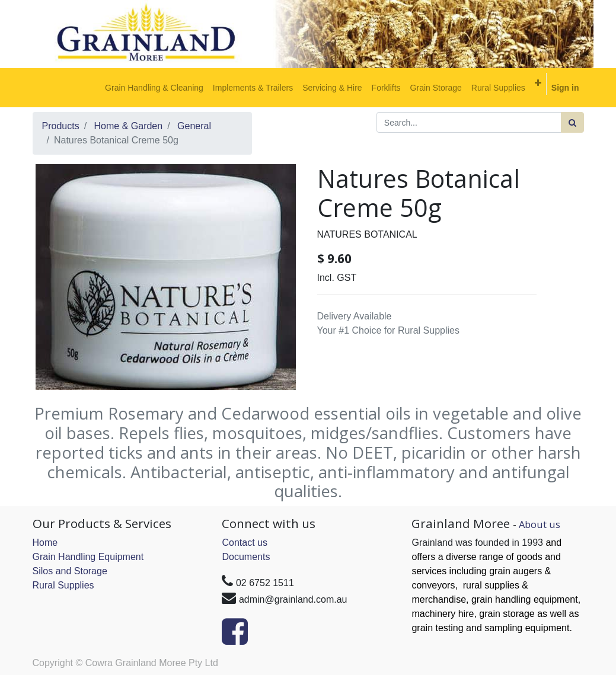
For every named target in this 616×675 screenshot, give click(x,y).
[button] (538, 83)
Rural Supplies (63, 585)
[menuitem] (154, 88)
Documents (246, 557)
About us (540, 524)
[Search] (572, 122)
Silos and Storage (70, 571)
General (194, 126)
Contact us (244, 543)
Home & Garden (129, 126)
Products (61, 126)
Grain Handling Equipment (88, 557)
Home (45, 543)
